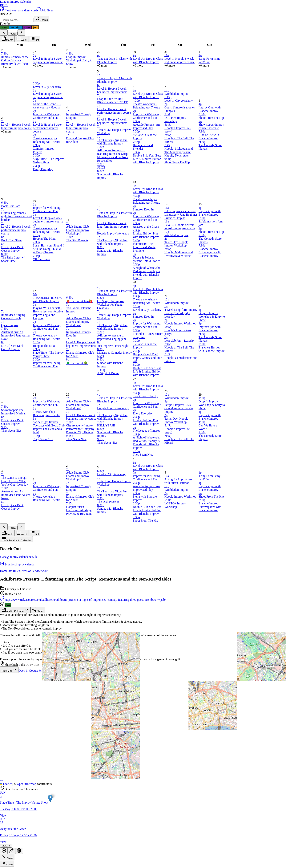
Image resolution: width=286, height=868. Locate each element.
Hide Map (9, 670)
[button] (50, 799)
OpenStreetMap (27, 784)
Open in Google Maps (34, 671)
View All (6, 846)
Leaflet (6, 784)
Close (7, 857)
